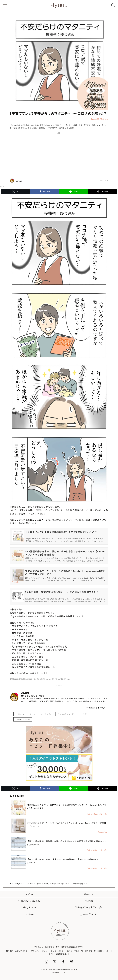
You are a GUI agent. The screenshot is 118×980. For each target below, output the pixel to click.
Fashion (29, 895)
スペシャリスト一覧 (75, 951)
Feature (30, 914)
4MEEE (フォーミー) (102, 951)
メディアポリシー (22, 951)
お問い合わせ (61, 947)
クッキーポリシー (58, 951)
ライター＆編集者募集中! (59, 954)
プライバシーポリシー (40, 951)
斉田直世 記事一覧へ (96, 708)
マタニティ (48, 714)
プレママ (21, 714)
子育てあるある (24, 719)
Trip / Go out (29, 908)
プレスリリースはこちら (44, 947)
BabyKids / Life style (88, 908)
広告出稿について (76, 947)
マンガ (84, 714)
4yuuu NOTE (88, 914)
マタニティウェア (67, 714)
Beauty (89, 895)
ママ (34, 714)
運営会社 (88, 951)
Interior (88, 901)
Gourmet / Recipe (29, 901)
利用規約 (10, 951)
